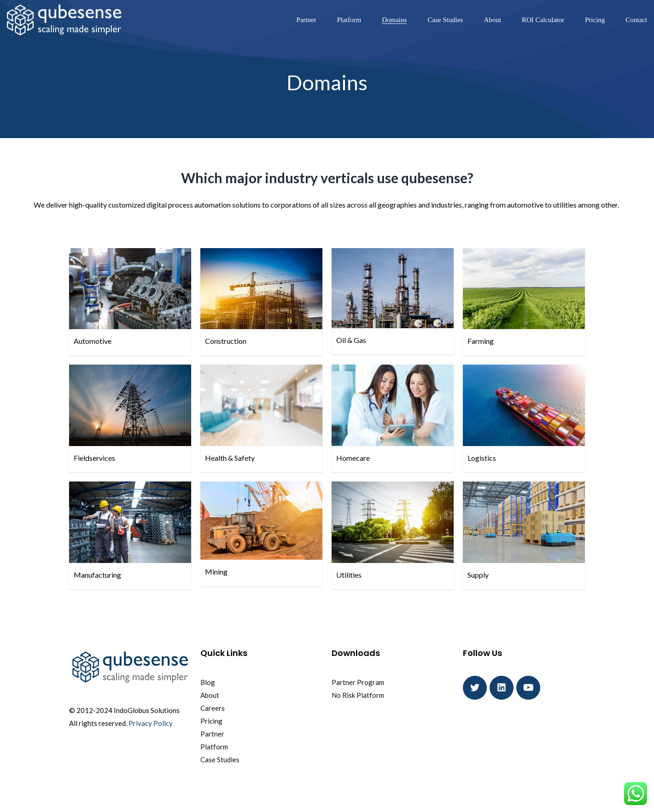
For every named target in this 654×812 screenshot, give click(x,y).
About (492, 20)
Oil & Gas (351, 340)
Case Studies (445, 20)
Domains (394, 20)
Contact (636, 20)
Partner (306, 20)
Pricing (595, 20)
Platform (349, 20)
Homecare (353, 458)
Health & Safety (230, 458)
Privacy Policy (151, 723)
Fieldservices (94, 458)
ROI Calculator (543, 20)
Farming (481, 341)
